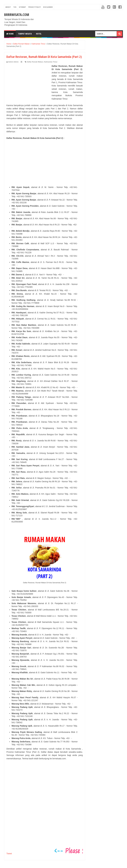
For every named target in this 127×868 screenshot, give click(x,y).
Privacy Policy (34, 7)
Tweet (9, 854)
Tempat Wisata (25, 34)
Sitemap (22, 7)
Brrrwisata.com (17, 15)
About (8, 7)
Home (10, 34)
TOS (15, 7)
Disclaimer (48, 7)
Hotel (39, 34)
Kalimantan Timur (51, 62)
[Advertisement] (28, 83)
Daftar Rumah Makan (35, 62)
